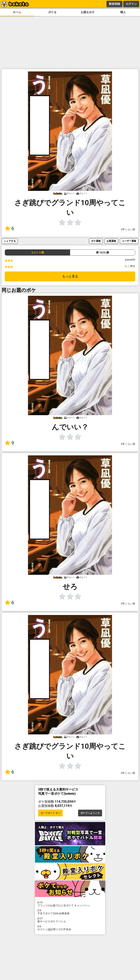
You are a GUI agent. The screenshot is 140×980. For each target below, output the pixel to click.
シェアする (10, 241)
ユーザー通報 (129, 241)
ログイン (131, 4)
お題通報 (111, 241)
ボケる (52, 12)
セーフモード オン (50, 813)
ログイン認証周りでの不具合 (70, 928)
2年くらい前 (128, 229)
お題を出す (88, 12)
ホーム (17, 12)
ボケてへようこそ (90, 813)
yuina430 (130, 260)
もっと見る (70, 276)
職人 (123, 12)
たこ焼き (130, 266)
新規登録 (114, 4)
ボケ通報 (96, 241)
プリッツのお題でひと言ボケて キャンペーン (70, 904)
